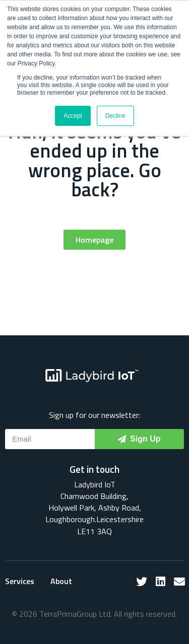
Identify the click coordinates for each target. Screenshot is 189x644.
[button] (94, 240)
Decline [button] (115, 116)
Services (20, 581)
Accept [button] (73, 116)
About (61, 581)
